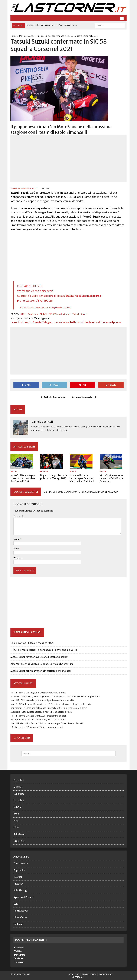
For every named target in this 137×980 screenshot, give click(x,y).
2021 (23, 314)
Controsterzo (21, 863)
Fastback (18, 884)
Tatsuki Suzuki (80, 314)
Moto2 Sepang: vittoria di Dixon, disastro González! (39, 657)
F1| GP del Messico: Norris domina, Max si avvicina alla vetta (44, 650)
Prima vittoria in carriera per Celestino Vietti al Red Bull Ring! (82, 478)
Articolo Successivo (84, 397)
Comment (18, 516)
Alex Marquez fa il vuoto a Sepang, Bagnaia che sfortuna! (42, 664)
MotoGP (44, 471)
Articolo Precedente (53, 397)
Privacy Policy (89, 974)
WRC (16, 821)
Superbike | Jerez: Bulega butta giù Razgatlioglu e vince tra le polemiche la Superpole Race (55, 696)
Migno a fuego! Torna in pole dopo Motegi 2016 (53, 477)
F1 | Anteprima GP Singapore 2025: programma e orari (38, 693)
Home (14, 36)
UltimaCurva (20, 917)
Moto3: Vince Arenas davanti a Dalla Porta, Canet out (112, 478)
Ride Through (21, 890)
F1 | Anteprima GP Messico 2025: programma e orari (37, 727)
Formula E (19, 801)
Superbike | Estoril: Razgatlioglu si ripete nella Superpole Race (41, 712)
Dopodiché (19, 870)
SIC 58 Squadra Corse (59, 314)
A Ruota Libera (21, 857)
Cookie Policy (106, 974)
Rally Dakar (19, 834)
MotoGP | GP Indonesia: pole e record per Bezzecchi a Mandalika (42, 700)
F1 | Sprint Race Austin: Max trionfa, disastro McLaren (38, 719)
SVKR (16, 904)
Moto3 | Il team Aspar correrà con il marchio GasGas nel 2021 (23, 478)
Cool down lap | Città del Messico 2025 (32, 643)
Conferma (33, 314)
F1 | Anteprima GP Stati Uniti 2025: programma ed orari (38, 716)
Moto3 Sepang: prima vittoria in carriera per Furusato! (41, 671)
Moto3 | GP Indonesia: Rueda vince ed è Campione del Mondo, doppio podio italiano (52, 704)
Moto (22, 36)
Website (18, 558)
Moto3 (31, 36)
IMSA (16, 814)
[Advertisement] (68, 159)
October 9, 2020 (63, 308)
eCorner (18, 877)
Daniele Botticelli (29, 188)
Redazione (74, 974)
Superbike (19, 794)
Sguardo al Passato (24, 897)
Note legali (77, 977)
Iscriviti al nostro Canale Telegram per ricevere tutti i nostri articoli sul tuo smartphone (66, 322)
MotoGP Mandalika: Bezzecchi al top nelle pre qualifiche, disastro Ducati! (47, 723)
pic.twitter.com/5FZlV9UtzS (35, 300)
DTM (16, 828)
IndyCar (18, 807)
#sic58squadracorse (88, 296)
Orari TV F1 (19, 841)
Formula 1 (19, 780)
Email (16, 549)
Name (17, 539)
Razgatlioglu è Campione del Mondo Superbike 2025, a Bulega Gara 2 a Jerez (49, 708)
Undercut (19, 924)
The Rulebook (21, 911)
